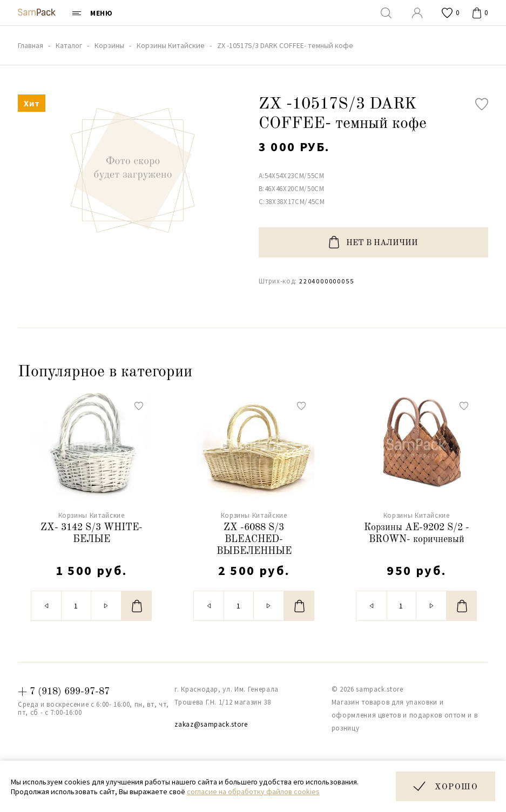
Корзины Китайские (92, 515)
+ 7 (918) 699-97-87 (64, 692)
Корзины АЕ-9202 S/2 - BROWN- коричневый (417, 533)
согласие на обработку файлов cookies (253, 791)
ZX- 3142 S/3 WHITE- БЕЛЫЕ (92, 533)
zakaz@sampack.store (211, 724)
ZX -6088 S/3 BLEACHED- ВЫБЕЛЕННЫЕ (254, 539)
